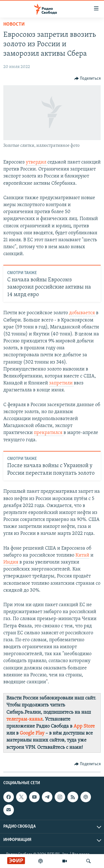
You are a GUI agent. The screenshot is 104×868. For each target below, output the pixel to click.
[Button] (88, 79)
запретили (61, 383)
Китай (82, 555)
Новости (14, 24)
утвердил (37, 162)
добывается (83, 313)
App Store (84, 726)
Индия (11, 562)
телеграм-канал (24, 719)
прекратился (49, 433)
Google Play (32, 733)
